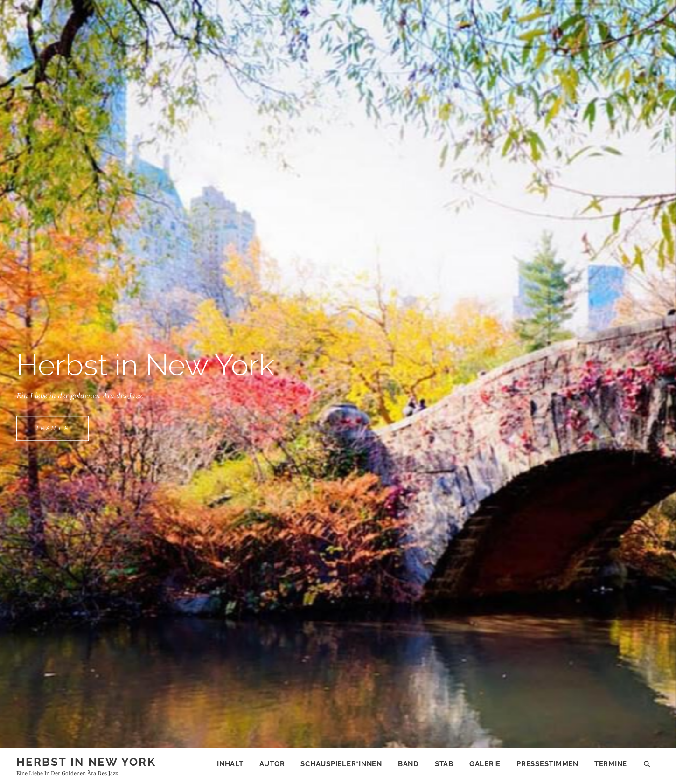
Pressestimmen (547, 764)
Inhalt (230, 764)
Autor (272, 764)
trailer (62, 432)
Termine (611, 764)
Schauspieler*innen (341, 764)
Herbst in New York (86, 762)
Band (408, 764)
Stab (444, 764)
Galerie (485, 764)
